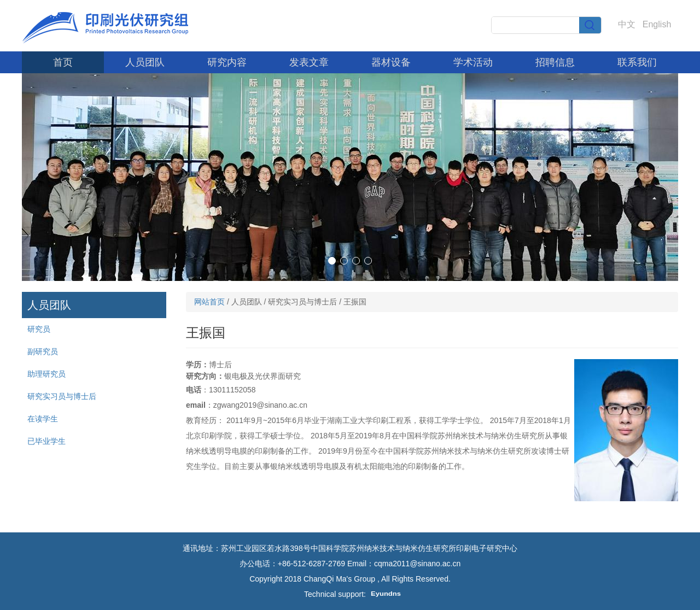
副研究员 (43, 351)
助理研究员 (46, 374)
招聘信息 (555, 62)
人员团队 (145, 62)
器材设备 (391, 62)
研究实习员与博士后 (62, 396)
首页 (63, 62)
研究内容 (227, 62)
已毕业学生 (46, 441)
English (657, 24)
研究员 (39, 329)
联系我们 (637, 62)
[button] (332, 261)
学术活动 (473, 62)
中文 (627, 24)
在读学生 (43, 419)
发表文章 (309, 62)
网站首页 (209, 302)
